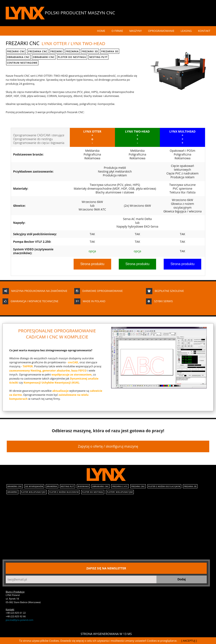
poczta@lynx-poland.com (20, 620)
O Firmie (117, 31)
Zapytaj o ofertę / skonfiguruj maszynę (108, 446)
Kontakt (204, 31)
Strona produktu (92, 264)
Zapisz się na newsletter (106, 568)
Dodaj (182, 579)
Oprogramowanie (161, 31)
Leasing (186, 31)
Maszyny (136, 31)
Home (101, 31)
